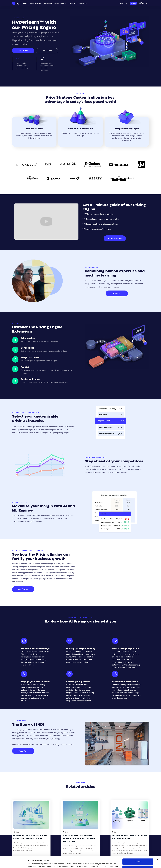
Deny (138, 858)
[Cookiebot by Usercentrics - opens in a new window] (14, 864)
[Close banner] (158, 848)
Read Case (23, 751)
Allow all (138, 851)
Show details (33, 864)
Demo (133, 3)
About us (117, 293)
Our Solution (47, 51)
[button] (35, 3)
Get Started (23, 51)
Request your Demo (115, 238)
